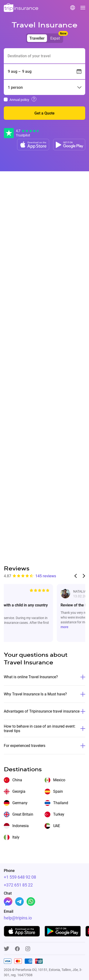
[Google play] (69, 145)
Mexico (59, 780)
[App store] (33, 145)
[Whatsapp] (31, 902)
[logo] (21, 8)
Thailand (61, 803)
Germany (20, 803)
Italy (16, 837)
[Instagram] (28, 949)
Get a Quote (44, 113)
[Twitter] (7, 949)
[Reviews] (22, 133)
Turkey (59, 814)
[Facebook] (8, 902)
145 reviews (46, 576)
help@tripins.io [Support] (18, 918)
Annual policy (19, 100)
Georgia (19, 791)
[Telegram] (19, 902)
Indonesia (21, 826)
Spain (58, 791)
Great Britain (23, 814)
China (17, 780)
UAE (57, 826)
